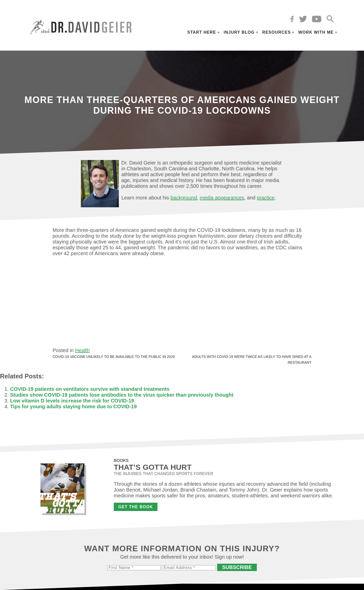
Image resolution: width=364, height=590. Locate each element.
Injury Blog (239, 32)
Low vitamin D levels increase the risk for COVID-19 (72, 401)
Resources (276, 32)
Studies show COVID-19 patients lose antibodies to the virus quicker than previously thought (122, 395)
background (184, 198)
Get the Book (136, 507)
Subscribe (237, 567)
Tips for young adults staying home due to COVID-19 (73, 406)
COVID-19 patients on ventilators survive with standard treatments (90, 389)
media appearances (222, 198)
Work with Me (316, 32)
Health (82, 350)
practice (266, 198)
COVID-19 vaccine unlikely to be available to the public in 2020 (114, 357)
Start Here (202, 32)
